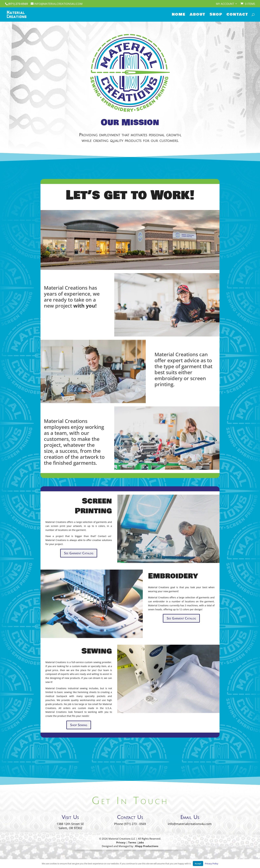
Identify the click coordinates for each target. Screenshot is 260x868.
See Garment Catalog (79, 553)
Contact (237, 15)
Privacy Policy (211, 864)
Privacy (121, 842)
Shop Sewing (79, 725)
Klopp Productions (147, 846)
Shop (216, 15)
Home (179, 15)
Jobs (141, 842)
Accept (198, 864)
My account (225, 4)
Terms (132, 842)
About (197, 15)
